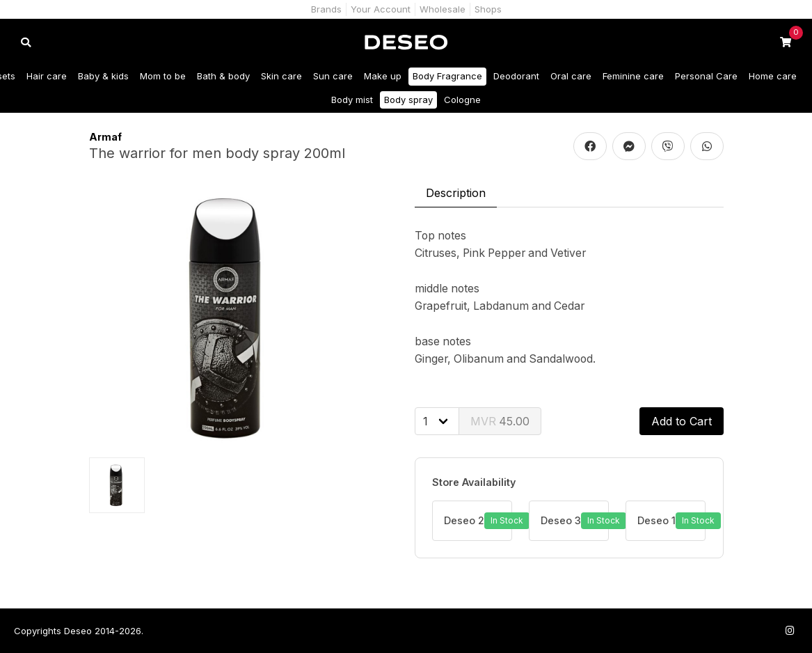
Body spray (408, 100)
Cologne (462, 100)
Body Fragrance (447, 76)
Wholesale (443, 9)
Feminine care (633, 76)
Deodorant (516, 76)
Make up (383, 76)
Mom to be (163, 76)
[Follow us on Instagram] (790, 630)
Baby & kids (103, 76)
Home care (773, 76)
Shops (488, 9)
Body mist (352, 100)
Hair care (47, 76)
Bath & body (223, 76)
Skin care (281, 76)
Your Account (381, 9)
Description (456, 193)
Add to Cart (682, 421)
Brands (326, 9)
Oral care (571, 76)
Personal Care (706, 76)
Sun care (333, 76)
